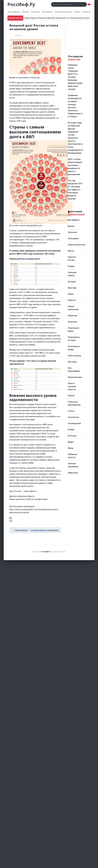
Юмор (71, 448)
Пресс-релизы (75, 356)
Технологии (73, 417)
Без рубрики (14, 12)
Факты (77, 12)
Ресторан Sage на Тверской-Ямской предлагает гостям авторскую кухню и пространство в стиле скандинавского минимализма (76, 138)
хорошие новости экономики (45, 530)
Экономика (47, 12)
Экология (35, 12)
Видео (71, 442)
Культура (72, 288)
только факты (21, 530)
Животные (73, 473)
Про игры (72, 362)
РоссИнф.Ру (21, 4)
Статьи (71, 411)
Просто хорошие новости (72, 386)
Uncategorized (74, 423)
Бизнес (25, 12)
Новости (72, 300)
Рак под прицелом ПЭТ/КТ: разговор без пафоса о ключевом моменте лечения (75, 190)
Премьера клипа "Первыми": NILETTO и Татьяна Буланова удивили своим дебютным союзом (75, 77)
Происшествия (75, 377)
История (72, 282)
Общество (73, 316)
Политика (72, 322)
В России (72, 436)
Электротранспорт (63, 12)
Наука (71, 294)
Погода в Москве (77, 36)
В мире (71, 266)
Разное (71, 396)
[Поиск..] (69, 4)
